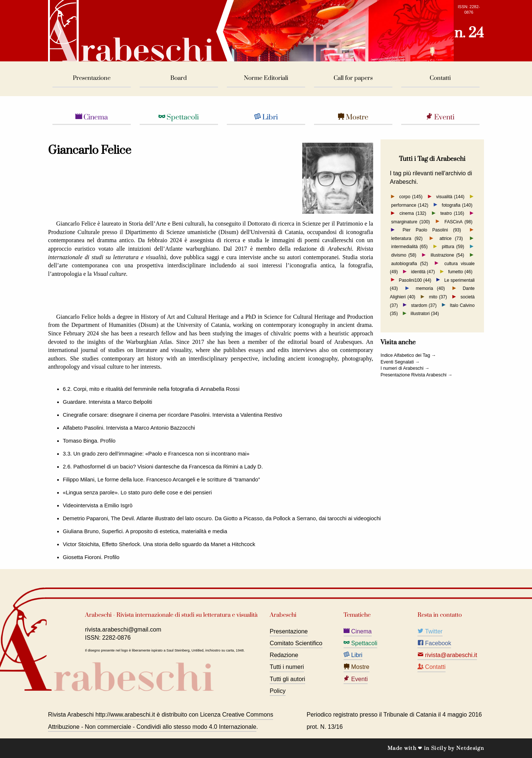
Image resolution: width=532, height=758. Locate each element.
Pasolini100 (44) (415, 280)
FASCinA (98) (458, 221)
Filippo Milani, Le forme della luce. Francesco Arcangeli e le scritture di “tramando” (161, 480)
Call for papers (353, 78)
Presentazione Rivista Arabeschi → (417, 375)
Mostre (353, 117)
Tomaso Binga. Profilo (89, 441)
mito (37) (438, 297)
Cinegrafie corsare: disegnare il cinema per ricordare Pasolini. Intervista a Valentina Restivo (173, 415)
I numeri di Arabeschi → (405, 368)
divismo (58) (404, 255)
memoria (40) (430, 288)
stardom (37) (424, 305)
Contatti (440, 78)
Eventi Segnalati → (400, 362)
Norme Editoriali (266, 78)
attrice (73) (451, 238)
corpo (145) (411, 197)
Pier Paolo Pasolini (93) (432, 230)
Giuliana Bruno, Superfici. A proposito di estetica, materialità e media (145, 531)
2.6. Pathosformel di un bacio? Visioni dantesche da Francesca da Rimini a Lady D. (163, 467)
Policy (278, 691)
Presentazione (92, 78)
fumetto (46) (460, 272)
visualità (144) (451, 197)
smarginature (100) (411, 221)
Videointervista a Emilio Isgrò (98, 505)
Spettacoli (179, 117)
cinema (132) (413, 213)
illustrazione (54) (447, 255)
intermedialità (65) (410, 247)
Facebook (434, 643)
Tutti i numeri (287, 667)
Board (179, 78)
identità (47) (423, 272)
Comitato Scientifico (296, 643)
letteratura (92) (407, 238)
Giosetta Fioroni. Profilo (91, 557)
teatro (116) (452, 213)
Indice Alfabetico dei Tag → (408, 355)
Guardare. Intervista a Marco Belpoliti (108, 402)
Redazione (284, 655)
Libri (266, 117)
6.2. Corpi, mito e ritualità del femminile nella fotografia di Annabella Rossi (151, 389)
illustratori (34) (425, 314)
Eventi (440, 117)
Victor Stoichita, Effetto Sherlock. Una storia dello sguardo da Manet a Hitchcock (159, 544)
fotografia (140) (457, 205)
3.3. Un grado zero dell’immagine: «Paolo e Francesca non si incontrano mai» (156, 454)
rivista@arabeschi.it (447, 655)
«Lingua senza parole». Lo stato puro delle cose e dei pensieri (137, 493)
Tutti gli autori (287, 679)
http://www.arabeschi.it (125, 714)
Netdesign (470, 748)
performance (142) (410, 205)
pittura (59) (453, 247)
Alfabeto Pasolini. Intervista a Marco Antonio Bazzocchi (129, 428)
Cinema (92, 117)
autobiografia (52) (410, 263)
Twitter (430, 631)
